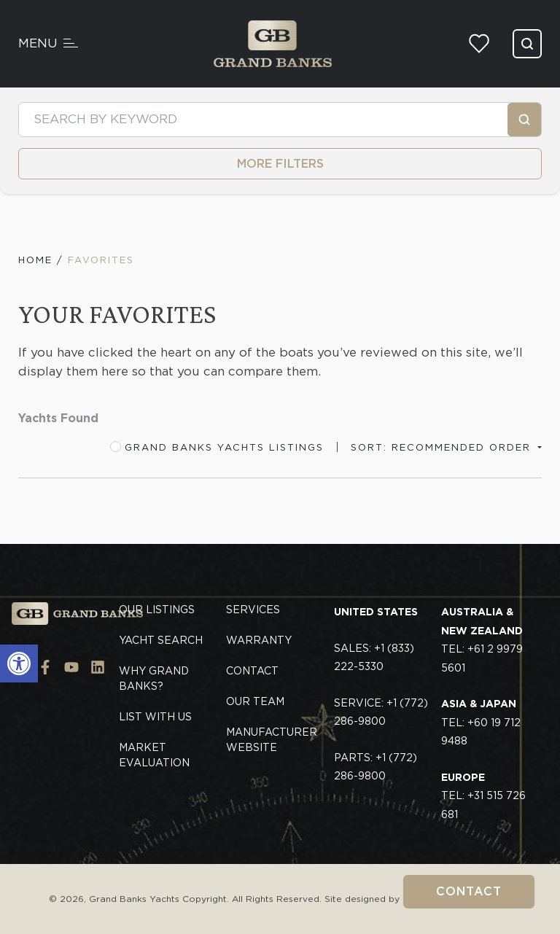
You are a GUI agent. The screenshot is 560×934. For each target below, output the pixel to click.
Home (35, 260)
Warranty (259, 640)
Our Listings (157, 610)
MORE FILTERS (280, 164)
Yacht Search (161, 640)
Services (253, 610)
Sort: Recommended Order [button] (443, 447)
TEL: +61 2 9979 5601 (482, 640)
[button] (19, 663)
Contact (469, 891)
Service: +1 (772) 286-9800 (381, 712)
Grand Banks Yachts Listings (217, 447)
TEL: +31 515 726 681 (483, 796)
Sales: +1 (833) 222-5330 (374, 658)
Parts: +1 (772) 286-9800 (376, 767)
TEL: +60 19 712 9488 (481, 722)
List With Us (155, 717)
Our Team (255, 701)
